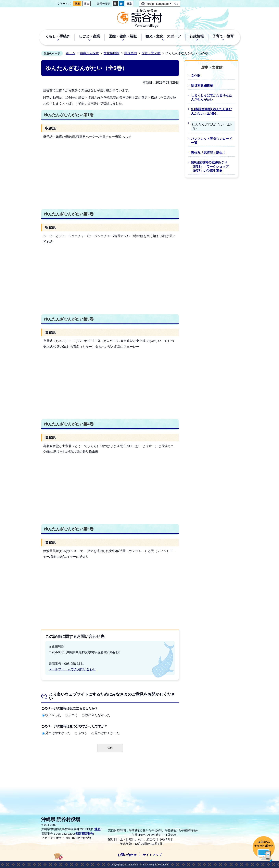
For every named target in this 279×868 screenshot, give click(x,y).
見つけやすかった (56, 733)
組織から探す (89, 53)
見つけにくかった (106, 733)
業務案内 (131, 53)
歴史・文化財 (151, 53)
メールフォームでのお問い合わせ (72, 669)
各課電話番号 (84, 834)
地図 (97, 829)
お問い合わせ (127, 855)
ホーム (70, 53)
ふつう (71, 715)
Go (176, 4)
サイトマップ (152, 855)
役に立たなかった (96, 715)
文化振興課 (111, 53)
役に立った (52, 715)
